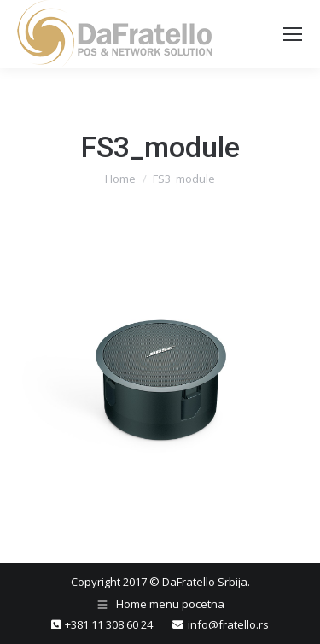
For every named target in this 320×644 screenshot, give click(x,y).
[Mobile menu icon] (293, 34)
